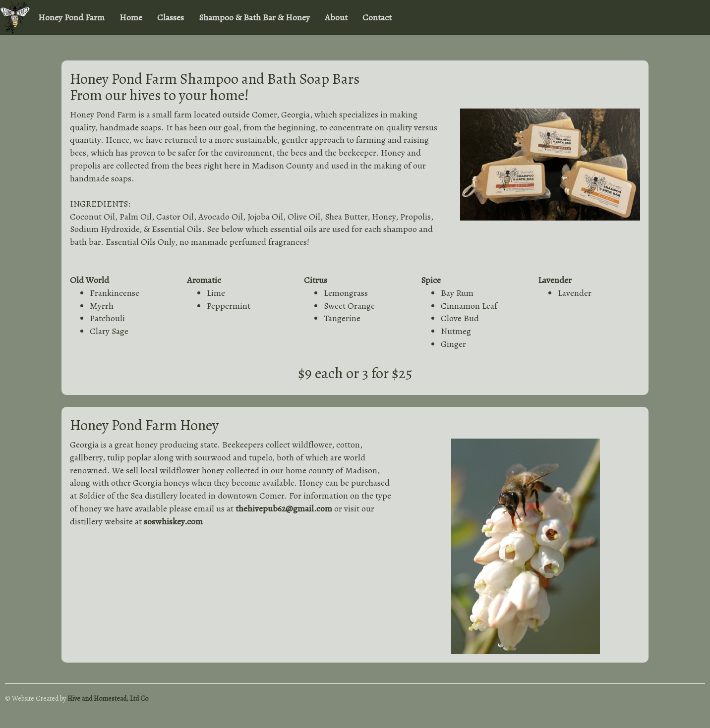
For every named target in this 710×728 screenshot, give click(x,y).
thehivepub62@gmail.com (284, 508)
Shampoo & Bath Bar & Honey (254, 17)
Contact (377, 17)
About (336, 17)
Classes (171, 17)
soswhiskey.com (173, 521)
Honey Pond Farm (71, 17)
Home (131, 17)
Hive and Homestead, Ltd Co (108, 699)
